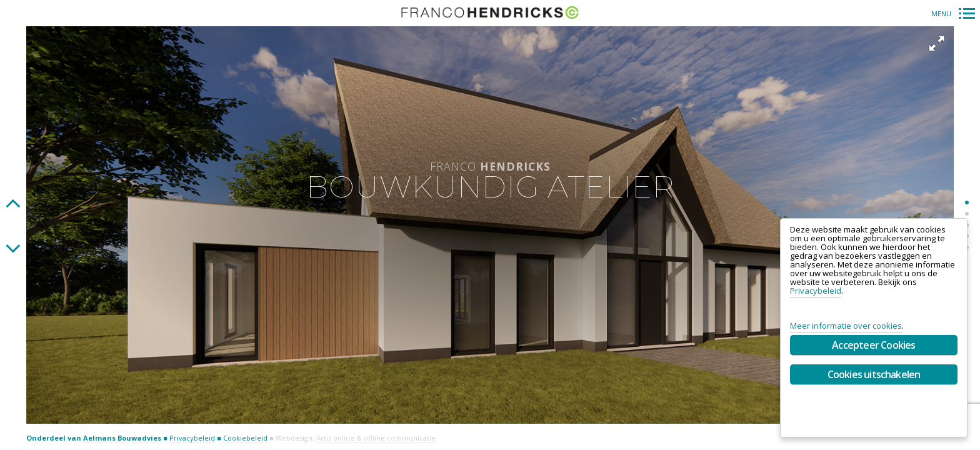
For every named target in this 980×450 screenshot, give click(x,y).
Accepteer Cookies (873, 345)
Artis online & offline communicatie (376, 438)
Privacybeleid (192, 438)
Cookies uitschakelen (874, 374)
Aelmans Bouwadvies (122, 438)
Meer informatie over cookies (846, 326)
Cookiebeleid (245, 438)
